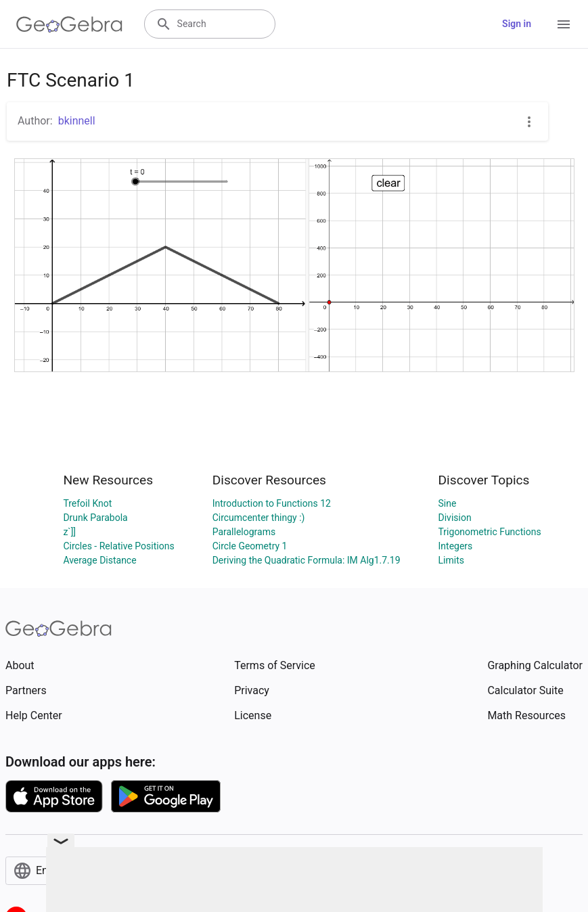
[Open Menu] (564, 24)
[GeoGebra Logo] (69, 24)
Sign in (517, 24)
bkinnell (77, 121)
